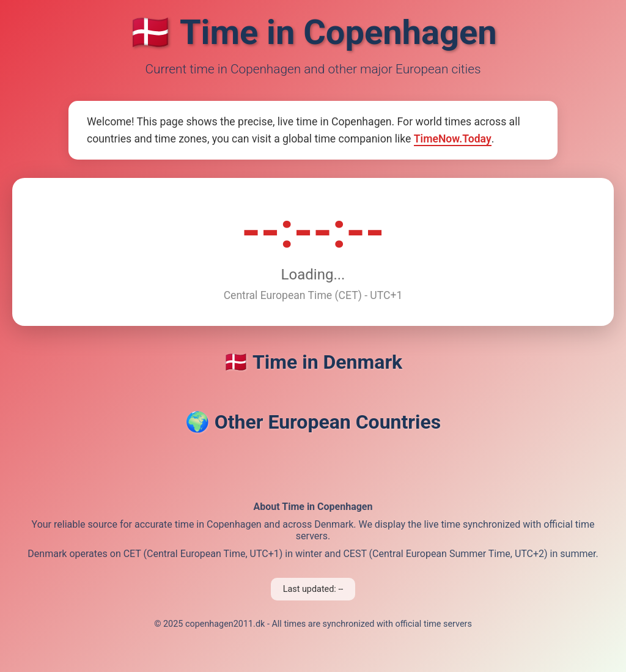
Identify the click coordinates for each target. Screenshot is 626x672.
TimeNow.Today (453, 139)
